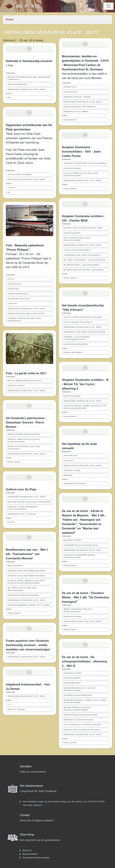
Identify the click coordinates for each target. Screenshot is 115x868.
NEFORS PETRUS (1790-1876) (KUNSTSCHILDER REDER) (77, 709)
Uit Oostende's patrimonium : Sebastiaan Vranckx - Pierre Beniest (26, 422)
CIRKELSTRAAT (71, 92)
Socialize (26, 766)
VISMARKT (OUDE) (72, 470)
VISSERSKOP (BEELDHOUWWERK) (23, 595)
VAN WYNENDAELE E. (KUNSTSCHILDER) (82, 725)
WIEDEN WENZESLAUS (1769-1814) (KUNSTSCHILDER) (80, 689)
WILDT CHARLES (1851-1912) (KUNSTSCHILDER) (77, 239)
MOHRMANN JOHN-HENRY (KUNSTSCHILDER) (84, 332)
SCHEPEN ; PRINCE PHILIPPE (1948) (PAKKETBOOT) (24, 320)
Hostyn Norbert (14, 462)
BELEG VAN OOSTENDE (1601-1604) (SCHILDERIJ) (24, 448)
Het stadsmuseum (32, 786)
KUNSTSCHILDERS (72, 168)
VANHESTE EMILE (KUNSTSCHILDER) (81, 715)
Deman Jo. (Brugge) (16, 709)
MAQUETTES (13, 289)
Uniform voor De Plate (21, 489)
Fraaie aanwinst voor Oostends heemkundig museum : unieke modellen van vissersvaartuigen (28, 645)
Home (10, 20)
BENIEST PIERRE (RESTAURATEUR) (24, 434)
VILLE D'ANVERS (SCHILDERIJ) (78, 322)
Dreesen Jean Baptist (73, 352)
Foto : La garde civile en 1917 (26, 373)
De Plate (28, 6)
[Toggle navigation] (108, 6)
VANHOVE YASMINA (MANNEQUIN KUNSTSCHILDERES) (23, 508)
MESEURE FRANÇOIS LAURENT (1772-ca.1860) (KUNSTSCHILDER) (85, 701)
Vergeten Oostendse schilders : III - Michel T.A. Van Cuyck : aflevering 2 (85, 384)
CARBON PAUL (70, 87)
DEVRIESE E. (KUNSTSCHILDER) (79, 720)
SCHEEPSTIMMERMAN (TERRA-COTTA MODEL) (29, 605)
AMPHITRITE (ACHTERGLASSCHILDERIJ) (82, 730)
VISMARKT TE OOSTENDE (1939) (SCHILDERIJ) (85, 163)
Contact (25, 815)
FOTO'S (11, 279)
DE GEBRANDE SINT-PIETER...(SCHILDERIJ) (84, 270)
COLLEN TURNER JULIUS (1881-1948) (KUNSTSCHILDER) (81, 174)
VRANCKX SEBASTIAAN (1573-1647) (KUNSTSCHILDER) (24, 440)
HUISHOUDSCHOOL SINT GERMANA (80, 107)
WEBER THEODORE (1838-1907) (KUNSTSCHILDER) (78, 610)
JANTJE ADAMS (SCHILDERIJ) (77, 250)
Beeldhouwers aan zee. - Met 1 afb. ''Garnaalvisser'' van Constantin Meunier (27, 554)
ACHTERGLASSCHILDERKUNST (78, 695)
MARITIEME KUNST (72, 683)
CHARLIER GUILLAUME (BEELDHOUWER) (26, 576)
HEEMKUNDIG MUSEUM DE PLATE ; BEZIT (27, 89)
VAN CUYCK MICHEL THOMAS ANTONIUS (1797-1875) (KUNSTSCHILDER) (85, 407)
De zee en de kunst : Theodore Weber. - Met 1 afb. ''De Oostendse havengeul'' (86, 597)
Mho (9, 97)
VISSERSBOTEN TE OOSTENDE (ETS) (81, 545)
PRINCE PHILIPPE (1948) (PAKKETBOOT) (26, 314)
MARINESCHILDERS (73, 540)
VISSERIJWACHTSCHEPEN (76, 344)
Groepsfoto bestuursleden (36, 858)
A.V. (9, 704)
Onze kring (27, 835)
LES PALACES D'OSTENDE (20, 175)
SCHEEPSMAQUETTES (18, 294)
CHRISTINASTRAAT (16, 386)
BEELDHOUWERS (15, 566)
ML (9, 192)
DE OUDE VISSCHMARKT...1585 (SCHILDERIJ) (85, 260)
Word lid (27, 850)
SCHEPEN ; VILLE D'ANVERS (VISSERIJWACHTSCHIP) (77, 338)
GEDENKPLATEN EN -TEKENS (77, 97)
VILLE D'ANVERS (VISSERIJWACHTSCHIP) (83, 317)
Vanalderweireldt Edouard (75, 484)
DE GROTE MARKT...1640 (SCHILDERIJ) (82, 265)
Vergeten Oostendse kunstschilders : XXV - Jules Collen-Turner (81, 152)
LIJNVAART (13, 304)
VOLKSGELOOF (71, 456)
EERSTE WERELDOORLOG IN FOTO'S (25, 381)
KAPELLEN (68, 461)
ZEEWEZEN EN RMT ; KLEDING (22, 514)
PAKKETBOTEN (14, 284)
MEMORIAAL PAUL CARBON (76, 112)
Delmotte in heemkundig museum (29, 61)
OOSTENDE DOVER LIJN (19, 299)
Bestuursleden (30, 854)
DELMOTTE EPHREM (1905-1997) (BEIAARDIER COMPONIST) (29, 78)
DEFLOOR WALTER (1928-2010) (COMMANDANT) (29, 502)
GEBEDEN (68, 475)
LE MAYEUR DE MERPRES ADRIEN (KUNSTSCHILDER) (79, 556)
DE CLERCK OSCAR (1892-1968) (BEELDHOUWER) (22, 589)
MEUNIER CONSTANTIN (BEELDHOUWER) (26, 571)
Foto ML (11, 522)
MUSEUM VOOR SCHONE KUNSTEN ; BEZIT (83, 228)
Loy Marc (11, 187)
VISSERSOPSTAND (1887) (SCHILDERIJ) (82, 255)
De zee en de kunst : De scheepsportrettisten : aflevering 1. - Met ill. (84, 661)
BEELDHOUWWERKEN (17, 84)
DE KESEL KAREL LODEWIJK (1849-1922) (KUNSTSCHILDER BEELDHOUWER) (26, 582)
